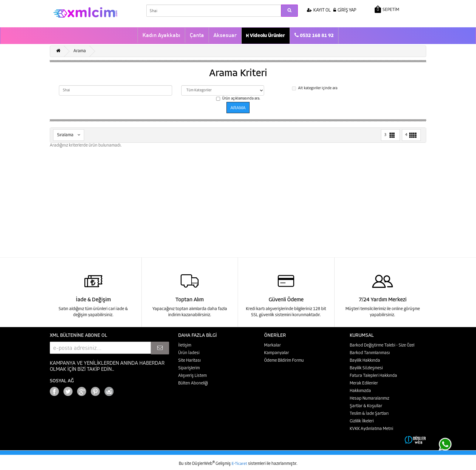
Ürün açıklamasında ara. (238, 99)
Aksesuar (225, 35)
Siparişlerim (189, 368)
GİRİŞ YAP (345, 10)
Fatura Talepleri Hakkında (373, 376)
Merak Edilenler (364, 383)
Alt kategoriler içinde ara (315, 88)
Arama (80, 51)
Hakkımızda (360, 391)
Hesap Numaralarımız (369, 399)
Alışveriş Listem (192, 376)
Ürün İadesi (189, 353)
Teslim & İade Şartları (369, 414)
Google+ (126, 390)
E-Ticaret (240, 464)
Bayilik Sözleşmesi (366, 368)
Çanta (197, 35)
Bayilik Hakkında (365, 361)
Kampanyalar (277, 353)
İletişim (185, 345)
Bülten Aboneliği (193, 383)
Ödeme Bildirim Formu (284, 361)
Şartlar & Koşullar (366, 406)
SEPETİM (387, 9)
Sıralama (69, 135)
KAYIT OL (319, 10)
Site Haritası (189, 361)
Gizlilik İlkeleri (362, 421)
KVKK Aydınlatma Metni (371, 429)
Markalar (272, 345)
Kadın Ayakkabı (161, 35)
